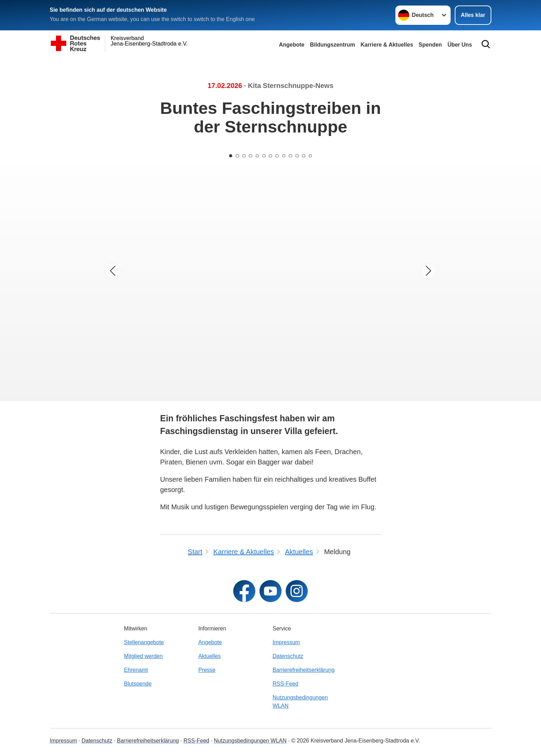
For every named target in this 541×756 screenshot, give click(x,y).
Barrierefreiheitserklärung (304, 670)
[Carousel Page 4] (250, 156)
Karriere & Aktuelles (387, 45)
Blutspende (138, 684)
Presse (207, 670)
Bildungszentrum (332, 45)
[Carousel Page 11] (298, 156)
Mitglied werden (143, 656)
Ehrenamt (136, 670)
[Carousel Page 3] (243, 156)
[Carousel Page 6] (264, 156)
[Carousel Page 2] (236, 156)
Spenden (430, 45)
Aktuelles (210, 656)
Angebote (292, 45)
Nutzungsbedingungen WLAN (300, 702)
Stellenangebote (144, 642)
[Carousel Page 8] (277, 156)
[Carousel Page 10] (291, 156)
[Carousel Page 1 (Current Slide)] (229, 156)
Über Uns (460, 45)
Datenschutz (288, 656)
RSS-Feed (286, 684)
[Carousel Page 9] (284, 156)
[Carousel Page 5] (257, 156)
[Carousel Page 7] (270, 156)
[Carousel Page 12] (305, 156)
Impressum (286, 642)
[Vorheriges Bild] (113, 271)
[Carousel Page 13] (312, 156)
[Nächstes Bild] (428, 271)
